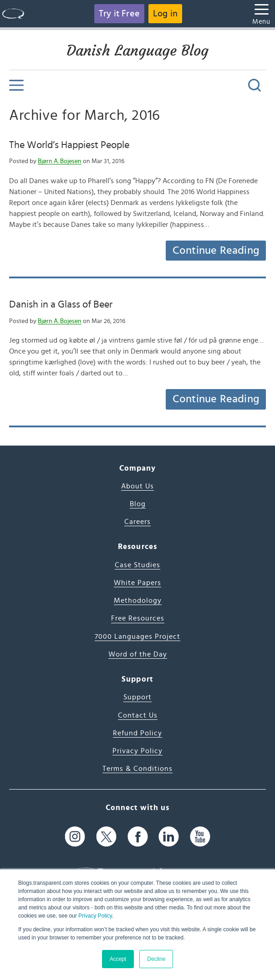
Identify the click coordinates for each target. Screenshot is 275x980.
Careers (137, 522)
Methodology (138, 600)
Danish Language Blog (137, 51)
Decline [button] (156, 959)
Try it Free (119, 14)
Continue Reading (216, 251)
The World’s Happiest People (69, 145)
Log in (165, 14)
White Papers (137, 583)
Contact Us (138, 715)
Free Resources (138, 618)
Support (137, 697)
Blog (138, 504)
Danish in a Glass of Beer (61, 304)
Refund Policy (137, 733)
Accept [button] (118, 959)
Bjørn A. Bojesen (60, 161)
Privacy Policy (95, 916)
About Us (137, 486)
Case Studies (137, 565)
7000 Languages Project (137, 636)
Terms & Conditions (137, 769)
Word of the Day (138, 654)
